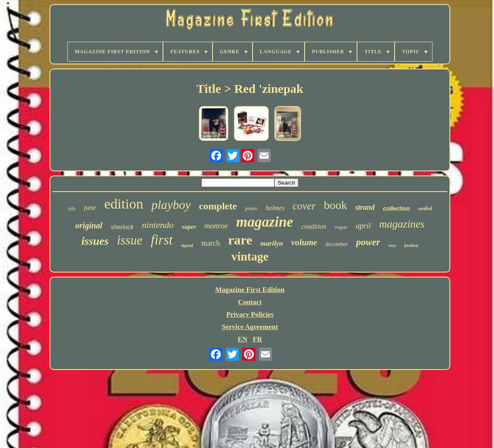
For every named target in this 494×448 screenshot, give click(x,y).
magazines (402, 224)
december (337, 244)
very (392, 245)
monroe (216, 226)
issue (130, 240)
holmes (275, 208)
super (189, 227)
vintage (250, 256)
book (336, 205)
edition (124, 204)
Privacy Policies (250, 314)
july (72, 209)
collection (396, 209)
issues (95, 241)
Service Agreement (250, 327)
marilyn (272, 243)
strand (365, 207)
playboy (171, 205)
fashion (411, 245)
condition (314, 226)
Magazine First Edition (250, 290)
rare (240, 240)
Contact (250, 302)
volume (304, 242)
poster (251, 209)
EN (243, 339)
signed (187, 245)
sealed (425, 208)
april (363, 226)
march (211, 243)
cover (304, 206)
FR (257, 339)
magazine (265, 222)
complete (218, 206)
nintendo (158, 225)
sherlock (122, 227)
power (368, 242)
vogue (341, 227)
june (90, 207)
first (162, 240)
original (89, 225)
